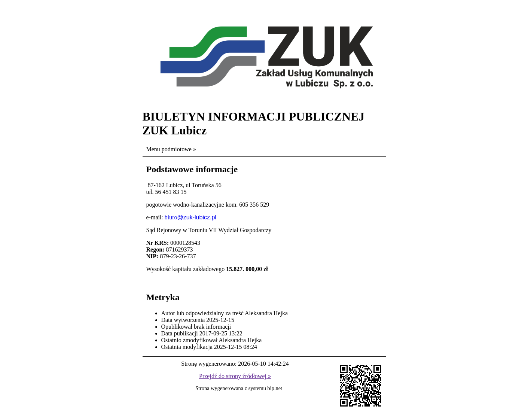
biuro (171, 217)
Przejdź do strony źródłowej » (235, 376)
